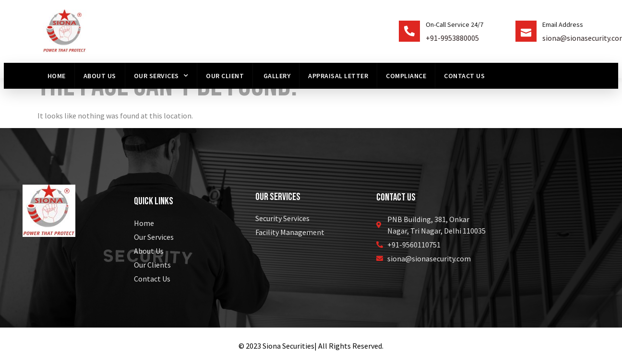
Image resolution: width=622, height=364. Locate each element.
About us (100, 76)
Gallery (276, 76)
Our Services (161, 76)
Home (57, 76)
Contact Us (464, 76)
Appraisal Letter (338, 76)
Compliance (406, 76)
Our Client (225, 76)
